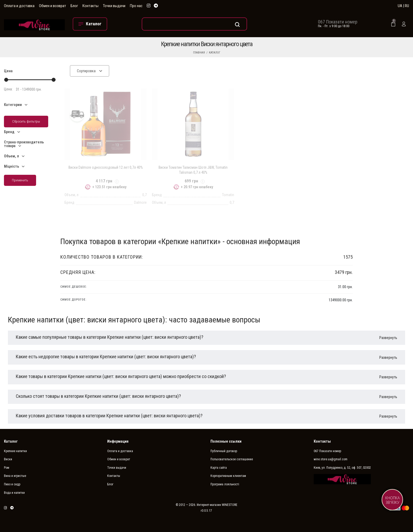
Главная (199, 53)
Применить (20, 180)
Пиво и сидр (12, 484)
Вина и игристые (15, 476)
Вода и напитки (14, 493)
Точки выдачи (114, 6)
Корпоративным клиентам (228, 476)
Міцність (11, 166)
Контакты (90, 6)
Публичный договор (224, 451)
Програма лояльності (225, 484)
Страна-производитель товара (24, 144)
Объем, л (11, 156)
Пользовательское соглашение (232, 459)
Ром (7, 468)
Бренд (9, 132)
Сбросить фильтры (26, 121)
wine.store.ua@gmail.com (331, 459)
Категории (13, 105)
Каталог (215, 53)
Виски (8, 459)
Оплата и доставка (19, 6)
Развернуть (388, 338)
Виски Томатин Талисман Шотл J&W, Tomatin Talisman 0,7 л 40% (193, 170)
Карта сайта (219, 468)
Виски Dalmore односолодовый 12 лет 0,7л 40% (106, 167)
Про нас (136, 6)
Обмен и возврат (53, 6)
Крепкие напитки (15, 451)
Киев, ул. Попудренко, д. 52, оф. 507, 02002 (342, 468)
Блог (74, 6)
